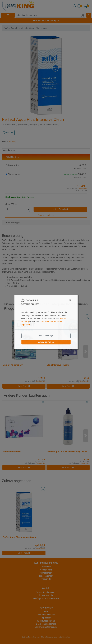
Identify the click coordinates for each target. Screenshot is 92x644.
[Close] (57, 300)
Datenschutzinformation (51, 322)
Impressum (26, 325)
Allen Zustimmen (46, 342)
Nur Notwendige (46, 336)
